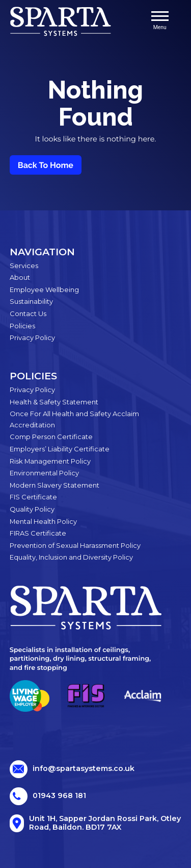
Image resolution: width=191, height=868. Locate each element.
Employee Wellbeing (44, 290)
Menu (160, 21)
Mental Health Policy (43, 521)
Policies (22, 326)
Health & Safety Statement (54, 402)
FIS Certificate (33, 497)
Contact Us (28, 314)
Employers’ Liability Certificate (60, 449)
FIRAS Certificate (38, 533)
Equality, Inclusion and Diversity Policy (71, 557)
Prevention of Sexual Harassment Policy (75, 545)
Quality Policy (32, 509)
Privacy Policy (32, 337)
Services (24, 266)
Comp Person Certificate (51, 437)
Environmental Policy (44, 473)
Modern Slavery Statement (54, 485)
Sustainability (31, 301)
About (20, 277)
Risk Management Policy (50, 461)
